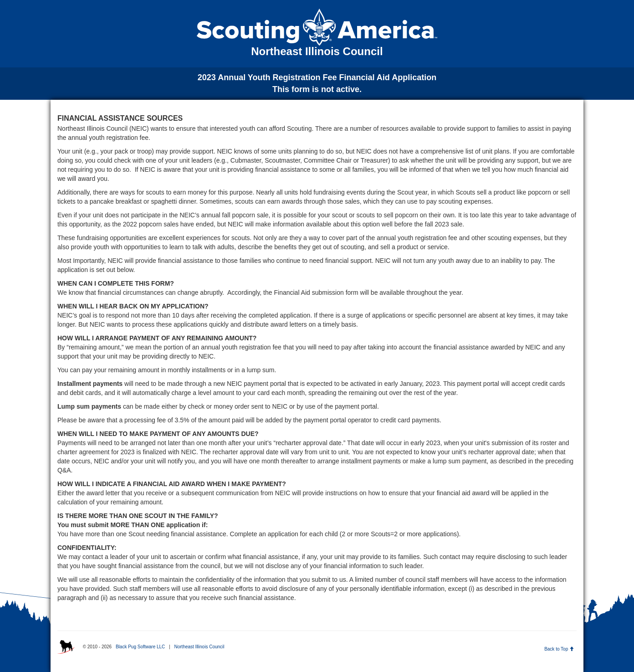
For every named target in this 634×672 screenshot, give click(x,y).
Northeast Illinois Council (199, 647)
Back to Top (559, 649)
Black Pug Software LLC (140, 647)
